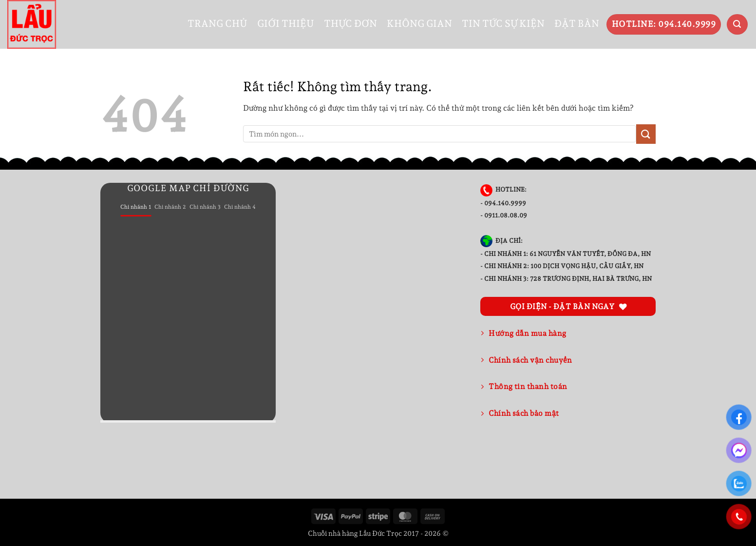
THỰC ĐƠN (350, 23)
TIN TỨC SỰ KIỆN (503, 23)
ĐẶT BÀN (577, 23)
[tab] (136, 207)
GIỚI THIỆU (286, 23)
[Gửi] (646, 134)
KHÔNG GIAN (419, 23)
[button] (737, 25)
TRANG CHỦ (217, 23)
